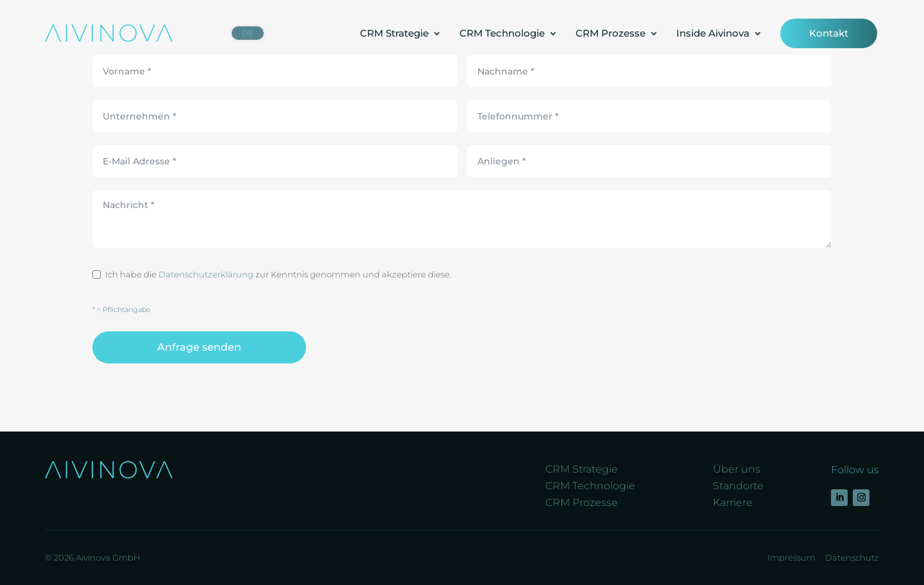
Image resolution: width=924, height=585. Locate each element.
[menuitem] (248, 33)
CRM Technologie (502, 33)
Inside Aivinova (713, 33)
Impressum (791, 557)
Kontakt (829, 33)
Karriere (733, 502)
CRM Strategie (394, 33)
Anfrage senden (199, 347)
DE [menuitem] (248, 33)
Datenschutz (852, 557)
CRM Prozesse (611, 33)
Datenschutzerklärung (206, 274)
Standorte (738, 486)
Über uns (737, 469)
